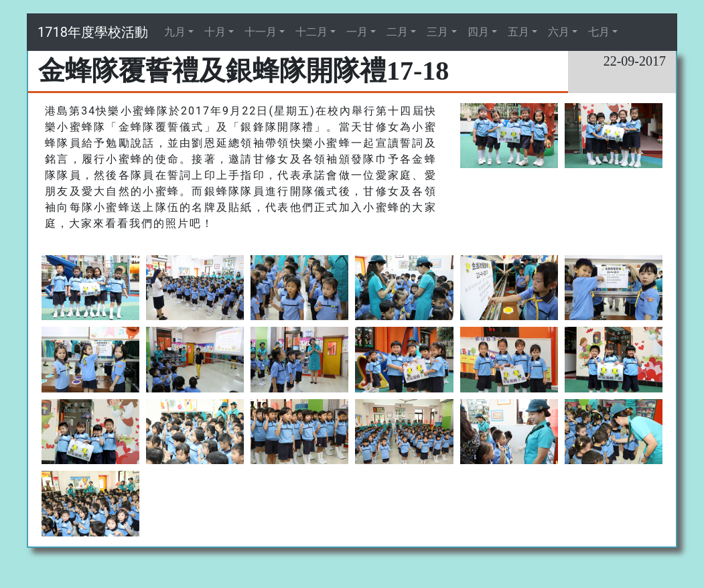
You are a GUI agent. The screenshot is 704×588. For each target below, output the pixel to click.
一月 (357, 32)
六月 (559, 32)
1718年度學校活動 (93, 32)
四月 (478, 32)
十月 (215, 32)
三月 (437, 32)
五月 (518, 32)
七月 (599, 32)
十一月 (261, 32)
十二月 (311, 32)
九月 (175, 32)
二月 (397, 32)
